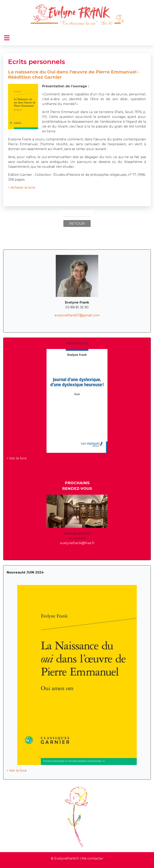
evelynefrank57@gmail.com (77, 315)
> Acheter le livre (22, 188)
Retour (77, 223)
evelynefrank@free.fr (77, 543)
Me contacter (92, 858)
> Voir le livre (17, 458)
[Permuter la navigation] (7, 38)
